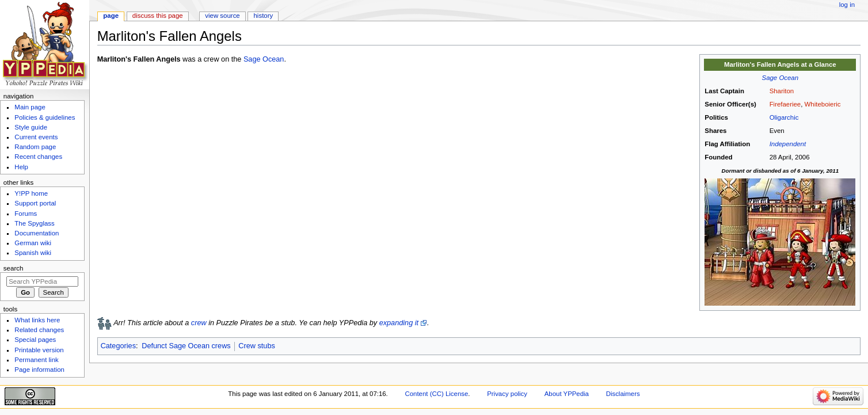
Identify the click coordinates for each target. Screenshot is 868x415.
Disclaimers (623, 394)
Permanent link (36, 360)
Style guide (31, 127)
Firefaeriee (785, 104)
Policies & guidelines (45, 117)
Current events (36, 137)
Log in (847, 5)
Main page (30, 107)
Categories (118, 346)
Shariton (782, 91)
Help (21, 167)
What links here (37, 320)
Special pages (35, 340)
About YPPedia (567, 394)
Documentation (37, 233)
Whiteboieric (823, 104)
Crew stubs (256, 346)
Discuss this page (158, 16)
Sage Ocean (781, 78)
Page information (39, 370)
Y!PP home (31, 193)
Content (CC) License (436, 394)
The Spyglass (34, 223)
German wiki (33, 243)
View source (222, 16)
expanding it (399, 323)
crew (199, 323)
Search (14, 268)
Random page (35, 147)
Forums (26, 214)
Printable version (39, 350)
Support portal (35, 203)
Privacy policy (507, 394)
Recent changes (38, 157)
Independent (788, 144)
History (264, 16)
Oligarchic (784, 117)
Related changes (39, 330)
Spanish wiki (33, 253)
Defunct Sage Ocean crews (186, 346)
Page (111, 16)
